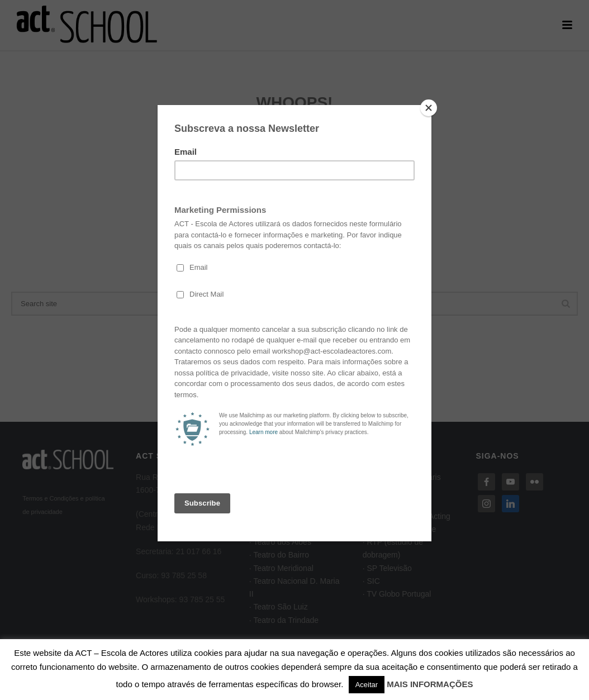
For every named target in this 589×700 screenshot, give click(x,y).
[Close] (429, 108)
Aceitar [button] (367, 685)
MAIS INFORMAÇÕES (430, 684)
